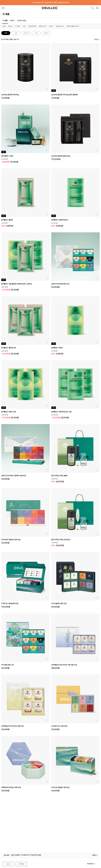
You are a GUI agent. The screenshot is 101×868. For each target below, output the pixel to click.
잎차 (16, 33)
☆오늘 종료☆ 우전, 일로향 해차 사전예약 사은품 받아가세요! (51, 3)
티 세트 (18, 26)
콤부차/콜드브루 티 (73, 26)
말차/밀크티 (60, 26)
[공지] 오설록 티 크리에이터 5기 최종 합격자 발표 (26, 855)
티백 (36, 33)
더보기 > (95, 855)
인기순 (96, 39)
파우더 (46, 33)
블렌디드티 (43, 26)
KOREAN (90, 864)
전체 (4, 26)
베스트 (10, 26)
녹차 (24, 26)
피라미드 (26, 33)
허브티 (51, 26)
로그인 (8, 864)
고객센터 (21, 864)
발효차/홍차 (32, 26)
